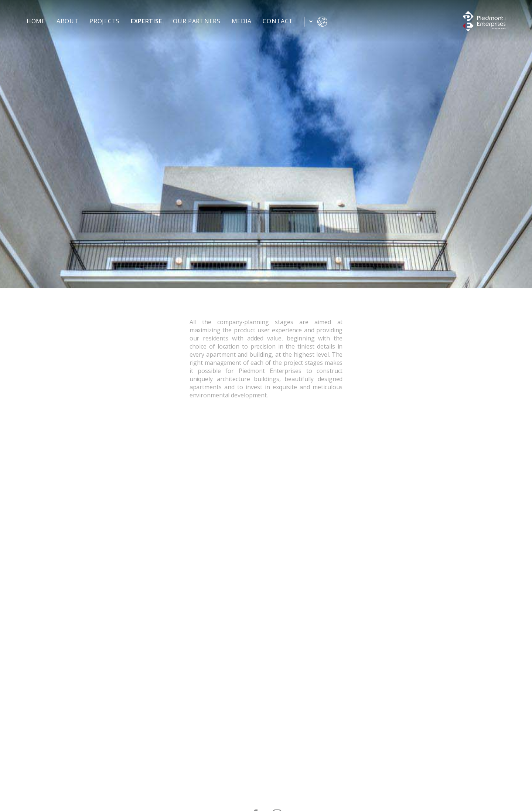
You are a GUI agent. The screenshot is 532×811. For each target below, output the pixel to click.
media (242, 22)
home (36, 22)
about (68, 22)
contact (278, 22)
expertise (146, 22)
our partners (197, 22)
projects (105, 22)
